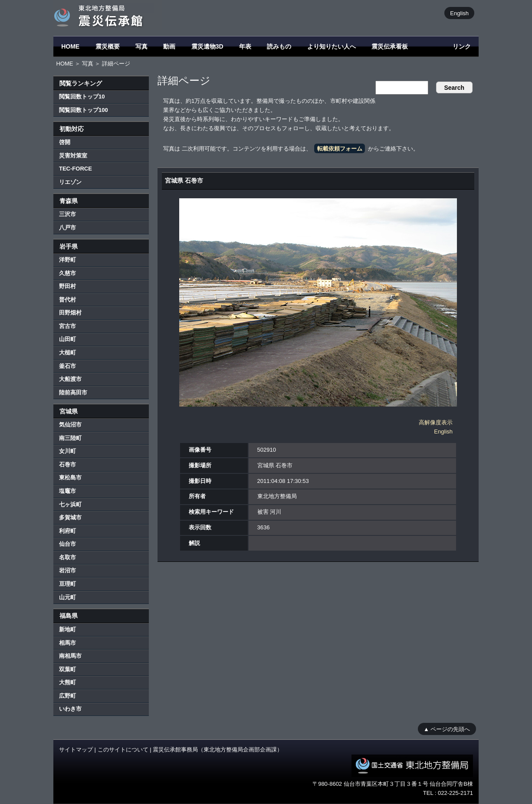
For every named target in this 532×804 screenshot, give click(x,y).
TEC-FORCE (76, 169)
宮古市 (67, 326)
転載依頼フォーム (340, 149)
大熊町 (67, 682)
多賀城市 (70, 517)
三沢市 (67, 214)
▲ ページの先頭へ (447, 729)
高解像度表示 (436, 422)
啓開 (65, 142)
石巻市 (67, 464)
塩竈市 (67, 491)
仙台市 (67, 544)
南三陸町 (70, 438)
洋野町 (67, 260)
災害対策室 (73, 156)
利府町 (67, 531)
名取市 (67, 557)
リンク (462, 46)
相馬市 (67, 643)
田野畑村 (70, 313)
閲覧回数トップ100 (84, 110)
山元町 (67, 597)
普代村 (67, 300)
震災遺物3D (207, 46)
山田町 (67, 339)
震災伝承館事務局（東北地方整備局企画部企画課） (218, 750)
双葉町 (67, 669)
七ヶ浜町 (70, 504)
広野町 (67, 696)
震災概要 (108, 46)
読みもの (279, 46)
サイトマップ (76, 750)
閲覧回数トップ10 (82, 97)
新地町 (67, 629)
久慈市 (67, 273)
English (459, 13)
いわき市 (70, 709)
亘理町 (67, 584)
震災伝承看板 (390, 46)
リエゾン (70, 182)
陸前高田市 (73, 392)
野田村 (67, 286)
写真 (141, 46)
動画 (169, 46)
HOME (70, 46)
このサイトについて (123, 750)
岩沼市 (67, 570)
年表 (245, 46)
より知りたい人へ (332, 46)
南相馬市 (70, 656)
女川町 (67, 451)
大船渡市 (70, 379)
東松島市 (70, 477)
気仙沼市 (70, 425)
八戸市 (67, 228)
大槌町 (67, 353)
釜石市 (67, 366)
